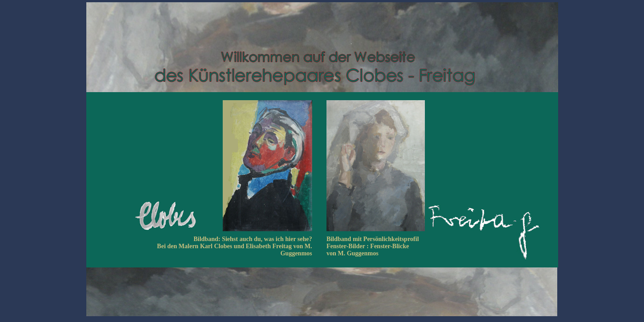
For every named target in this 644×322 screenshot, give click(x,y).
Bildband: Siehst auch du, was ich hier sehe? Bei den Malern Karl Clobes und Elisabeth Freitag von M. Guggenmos (235, 246)
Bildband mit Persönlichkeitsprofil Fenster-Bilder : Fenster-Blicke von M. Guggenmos (373, 246)
